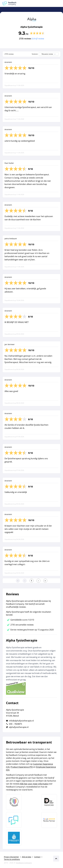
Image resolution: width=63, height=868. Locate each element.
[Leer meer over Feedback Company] (14, 820)
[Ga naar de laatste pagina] (45, 581)
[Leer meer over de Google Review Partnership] (49, 820)
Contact (37, 857)
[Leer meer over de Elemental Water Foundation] (14, 838)
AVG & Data (27, 857)
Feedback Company (24, 863)
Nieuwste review (49, 54)
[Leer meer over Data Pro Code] (14, 802)
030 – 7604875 (15, 724)
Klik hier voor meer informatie (34, 784)
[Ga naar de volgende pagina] (38, 581)
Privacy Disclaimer (11, 857)
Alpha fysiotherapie (31, 27)
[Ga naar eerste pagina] (18, 581)
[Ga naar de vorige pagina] (25, 581)
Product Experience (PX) (22, 767)
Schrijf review (38, 39)
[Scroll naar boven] (56, 859)
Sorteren (35, 54)
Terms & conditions (12, 859)
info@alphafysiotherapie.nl (21, 721)
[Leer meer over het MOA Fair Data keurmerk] (49, 802)
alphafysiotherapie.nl (19, 727)
